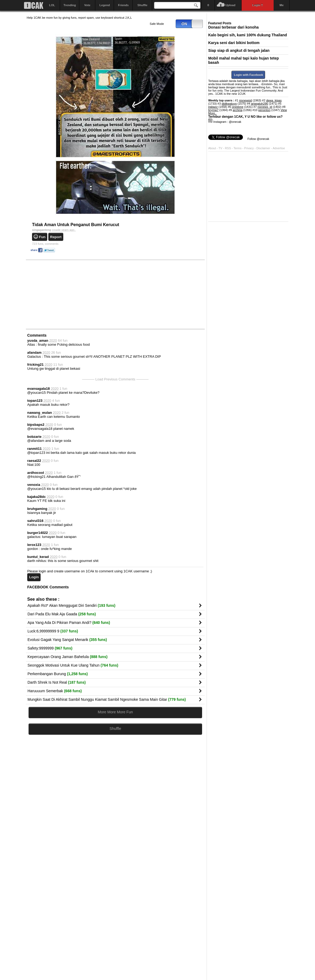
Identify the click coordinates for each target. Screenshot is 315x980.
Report (56, 237)
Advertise (279, 148)
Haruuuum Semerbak (55, 691)
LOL (52, 5)
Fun (42, 237)
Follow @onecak (258, 139)
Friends (123, 5)
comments (45, 244)
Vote (87, 5)
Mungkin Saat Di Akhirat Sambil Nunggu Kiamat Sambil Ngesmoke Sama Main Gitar (107, 699)
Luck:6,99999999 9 (53, 631)
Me (281, 5)
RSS (228, 148)
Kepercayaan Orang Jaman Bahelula (68, 657)
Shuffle (142, 5)
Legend (105, 5)
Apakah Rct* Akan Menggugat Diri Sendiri (71, 605)
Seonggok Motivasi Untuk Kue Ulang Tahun (73, 665)
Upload (230, 5)
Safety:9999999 (50, 648)
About (212, 148)
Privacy (249, 148)
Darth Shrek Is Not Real (57, 682)
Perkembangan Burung (58, 674)
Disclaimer (263, 148)
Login (34, 577)
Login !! (258, 5)
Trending (70, 5)
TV (220, 148)
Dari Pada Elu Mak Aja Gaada (62, 614)
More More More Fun (115, 712)
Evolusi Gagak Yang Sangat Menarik (67, 640)
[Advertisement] (67, 294)
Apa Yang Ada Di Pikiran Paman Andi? (69, 623)
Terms (238, 148)
